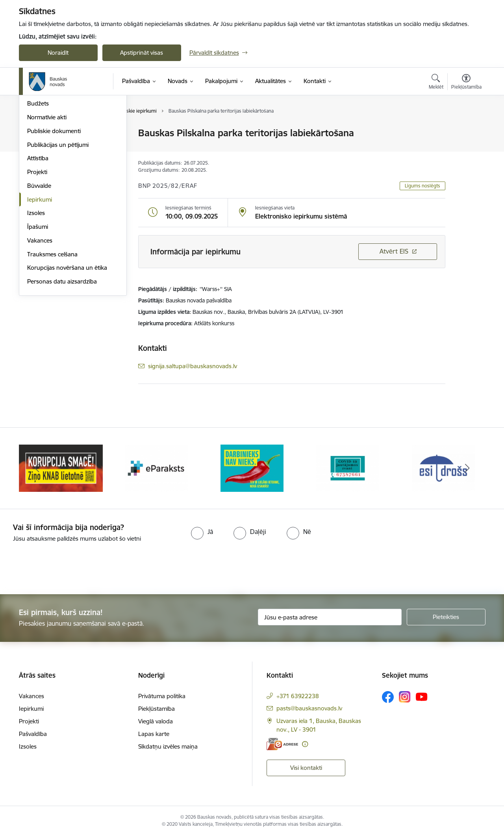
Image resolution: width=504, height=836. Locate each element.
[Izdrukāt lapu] (466, 130)
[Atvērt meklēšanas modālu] (436, 83)
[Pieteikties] (446, 617)
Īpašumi (38, 311)
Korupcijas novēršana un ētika (67, 353)
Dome (35, 134)
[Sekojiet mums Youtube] (422, 697)
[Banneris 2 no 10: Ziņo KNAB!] (157, 468)
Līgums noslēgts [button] (422, 186)
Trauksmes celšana (52, 339)
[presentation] (66, 565)
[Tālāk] (467, 468)
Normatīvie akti (47, 202)
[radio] (202, 532)
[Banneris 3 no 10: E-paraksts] (252, 468)
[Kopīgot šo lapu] (466, 149)
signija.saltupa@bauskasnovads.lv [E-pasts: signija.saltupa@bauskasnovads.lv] (193, 366)
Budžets (38, 188)
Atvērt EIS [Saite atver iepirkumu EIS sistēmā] (394, 251)
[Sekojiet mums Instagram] (405, 697)
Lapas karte (154, 734)
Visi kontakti (306, 768)
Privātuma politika (162, 696)
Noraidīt (58, 53)
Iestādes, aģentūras (53, 161)
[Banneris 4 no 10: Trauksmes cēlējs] (348, 468)
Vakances (40, 325)
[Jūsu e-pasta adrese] (330, 617)
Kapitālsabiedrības (51, 175)
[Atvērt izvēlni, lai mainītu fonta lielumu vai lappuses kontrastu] (466, 83)
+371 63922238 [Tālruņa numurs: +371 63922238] (298, 696)
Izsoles (36, 298)
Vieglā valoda (156, 721)
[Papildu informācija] (305, 744)
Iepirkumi (40, 284)
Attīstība (38, 243)
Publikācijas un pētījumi (58, 229)
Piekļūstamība (157, 709)
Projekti (37, 257)
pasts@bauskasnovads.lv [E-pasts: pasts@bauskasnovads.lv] (309, 708)
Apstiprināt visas (142, 53)
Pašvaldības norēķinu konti (63, 147)
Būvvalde (39, 270)
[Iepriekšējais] (37, 468)
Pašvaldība (33, 734)
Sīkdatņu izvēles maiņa (168, 746)
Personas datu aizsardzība (62, 366)
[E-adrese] (282, 744)
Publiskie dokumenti (54, 216)
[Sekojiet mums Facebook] (388, 697)
